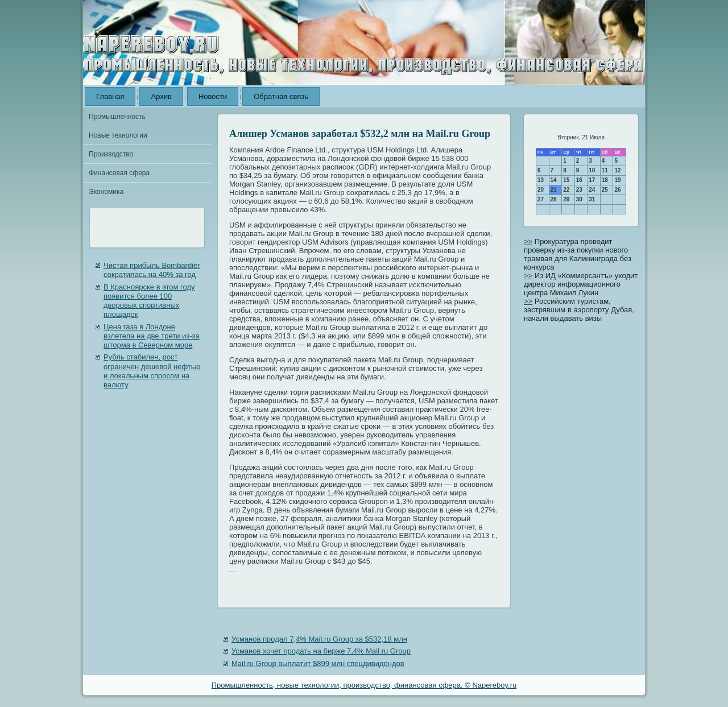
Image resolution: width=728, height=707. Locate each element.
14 (554, 180)
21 (554, 190)
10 (592, 170)
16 (579, 180)
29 (566, 199)
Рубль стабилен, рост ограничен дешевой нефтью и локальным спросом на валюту (152, 371)
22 (566, 190)
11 (605, 170)
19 (617, 180)
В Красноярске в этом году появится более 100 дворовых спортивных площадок (149, 301)
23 (579, 190)
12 (617, 170)
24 (592, 190)
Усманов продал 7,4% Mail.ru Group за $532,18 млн (319, 639)
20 (541, 190)
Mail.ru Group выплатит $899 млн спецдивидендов (318, 663)
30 (579, 199)
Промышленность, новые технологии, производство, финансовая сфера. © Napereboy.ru (364, 685)
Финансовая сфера (119, 173)
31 (592, 199)
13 (541, 180)
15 (566, 180)
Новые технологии (118, 135)
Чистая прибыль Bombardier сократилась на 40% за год (152, 270)
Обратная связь (281, 96)
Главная (110, 96)
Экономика (106, 192)
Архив (161, 96)
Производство (111, 154)
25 (605, 190)
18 (605, 180)
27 (541, 199)
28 (554, 199)
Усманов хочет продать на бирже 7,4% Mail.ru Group (321, 651)
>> (528, 241)
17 (592, 180)
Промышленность (117, 117)
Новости (213, 96)
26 (617, 190)
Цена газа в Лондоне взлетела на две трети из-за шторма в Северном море (152, 336)
